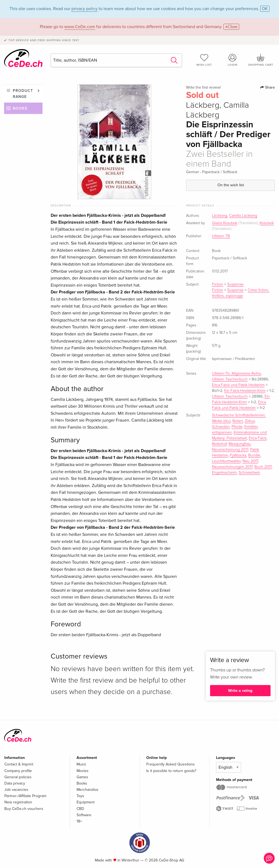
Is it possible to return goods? (171, 771)
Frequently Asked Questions (171, 764)
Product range (23, 94)
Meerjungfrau (240, 444)
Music (81, 764)
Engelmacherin (224, 473)
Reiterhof (219, 444)
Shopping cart (261, 60)
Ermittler (251, 427)
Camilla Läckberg (243, 216)
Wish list (204, 60)
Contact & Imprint (19, 764)
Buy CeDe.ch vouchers (24, 809)
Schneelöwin (249, 473)
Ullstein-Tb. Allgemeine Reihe (236, 374)
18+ (79, 821)
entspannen (222, 433)
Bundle (254, 455)
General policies (18, 777)
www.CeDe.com (80, 27)
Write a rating (240, 691)
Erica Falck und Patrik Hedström (238, 385)
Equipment (86, 802)
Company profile (18, 771)
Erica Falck (258, 438)
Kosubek (267, 223)
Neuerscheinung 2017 (230, 450)
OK (265, 9)
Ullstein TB (221, 236)
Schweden (221, 427)
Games (82, 777)
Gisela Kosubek (225, 223)
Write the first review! (203, 88)
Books (20, 108)
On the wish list (231, 185)
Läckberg (220, 216)
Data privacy (15, 783)
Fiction (218, 284)
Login (232, 60)
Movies (83, 771)
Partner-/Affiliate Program (25, 796)
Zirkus (250, 421)
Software (84, 815)
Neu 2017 (250, 461)
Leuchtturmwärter (226, 461)
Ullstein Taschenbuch (230, 379)
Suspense (235, 284)
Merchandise (87, 790)
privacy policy (84, 9)
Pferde (237, 427)
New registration (18, 802)
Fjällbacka (238, 455)
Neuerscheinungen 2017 (232, 467)
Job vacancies (16, 790)
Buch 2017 (263, 467)
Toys (80, 796)
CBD (80, 809)
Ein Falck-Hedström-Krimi (245, 391)
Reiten (238, 421)
